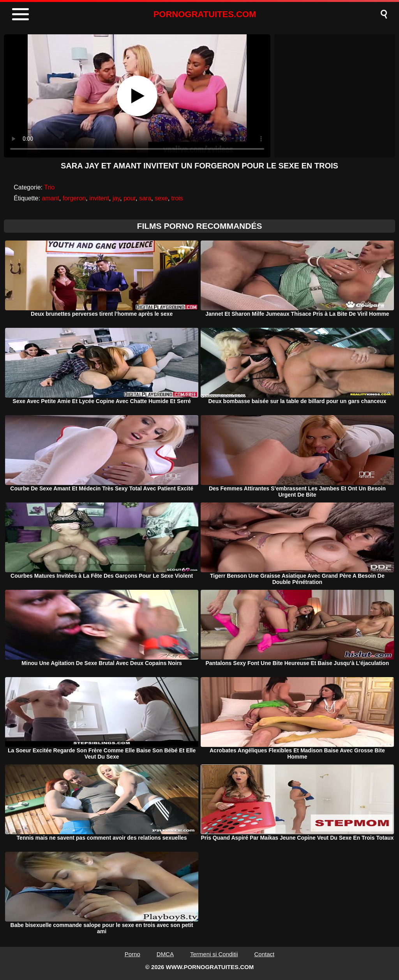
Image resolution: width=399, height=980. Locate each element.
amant (50, 198)
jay (116, 198)
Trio (49, 187)
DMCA (165, 954)
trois (177, 198)
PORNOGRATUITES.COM (205, 14)
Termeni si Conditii (214, 954)
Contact (265, 954)
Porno (132, 954)
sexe (161, 198)
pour (130, 198)
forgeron (74, 198)
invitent (99, 198)
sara (145, 198)
